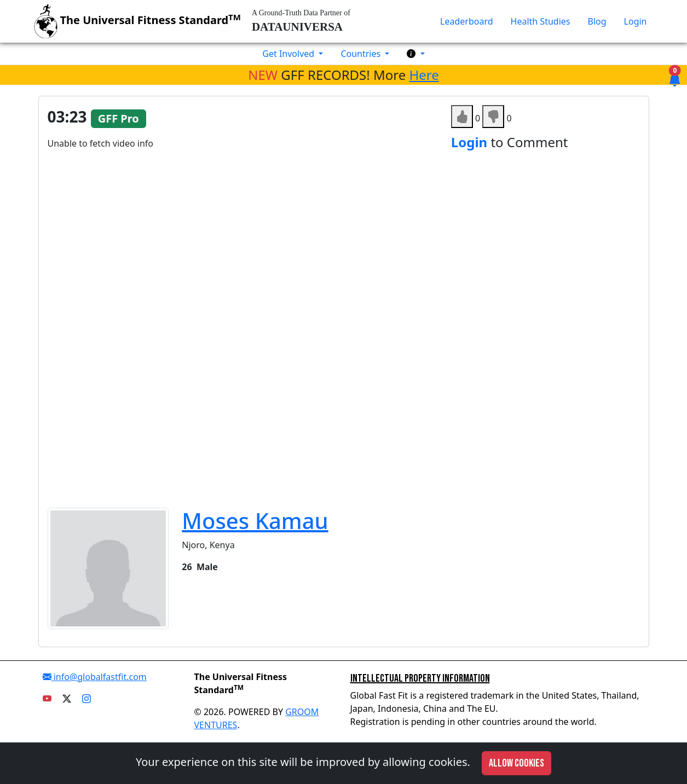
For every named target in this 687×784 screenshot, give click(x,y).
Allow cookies (516, 763)
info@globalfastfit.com (95, 677)
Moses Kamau (255, 521)
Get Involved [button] (289, 54)
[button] (415, 54)
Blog (597, 21)
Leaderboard (466, 21)
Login (636, 21)
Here (424, 75)
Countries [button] (362, 54)
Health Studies (541, 21)
